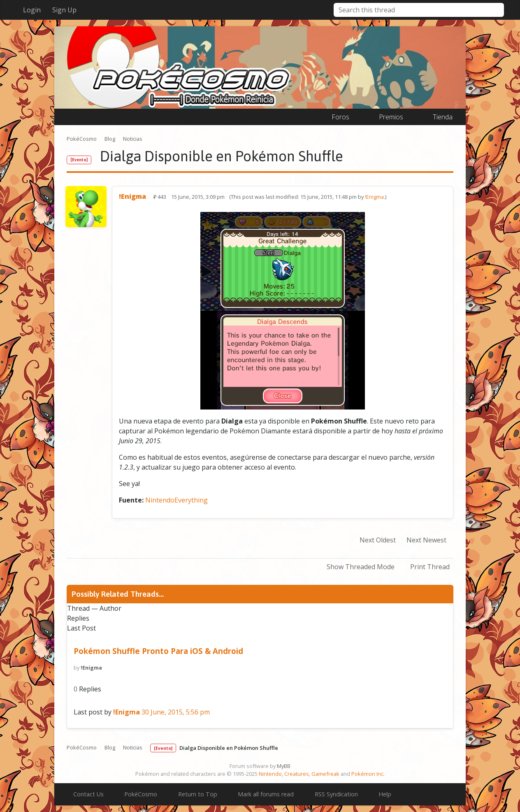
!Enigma (374, 197)
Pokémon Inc (367, 774)
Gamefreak (325, 774)
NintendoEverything (176, 500)
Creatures (297, 774)
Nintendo (270, 774)
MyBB (284, 766)
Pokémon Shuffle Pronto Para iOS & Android (158, 651)
